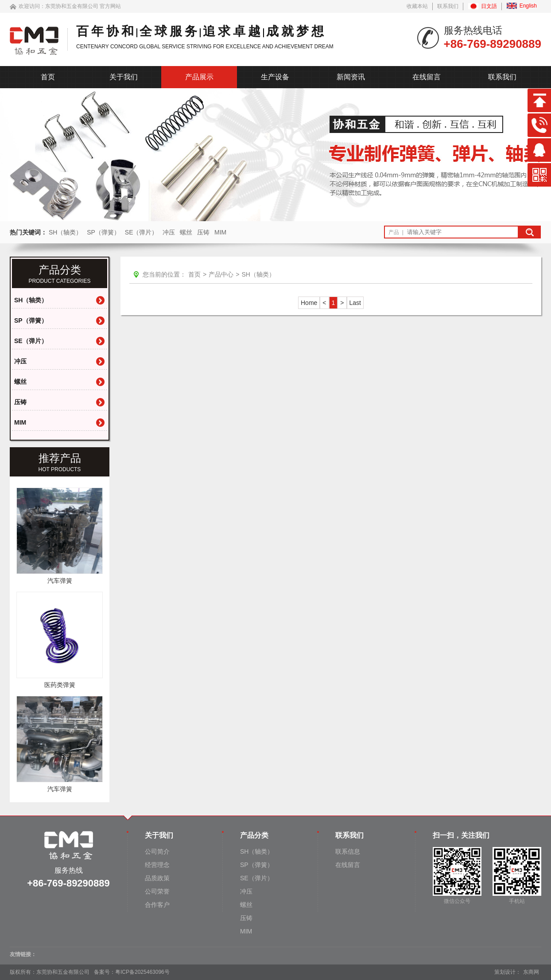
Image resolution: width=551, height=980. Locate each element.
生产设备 (275, 77)
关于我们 (124, 77)
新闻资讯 (351, 77)
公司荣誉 (157, 891)
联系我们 (448, 6)
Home (309, 303)
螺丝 (186, 232)
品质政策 (157, 878)
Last (355, 303)
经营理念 (157, 865)
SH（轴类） (65, 232)
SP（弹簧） (103, 232)
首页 (48, 77)
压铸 (203, 232)
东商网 (531, 972)
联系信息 (348, 851)
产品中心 (221, 274)
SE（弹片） (142, 232)
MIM (220, 232)
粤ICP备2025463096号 (142, 972)
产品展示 (199, 77)
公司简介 (157, 851)
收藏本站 (417, 6)
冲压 (169, 232)
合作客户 (157, 905)
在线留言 (427, 77)
